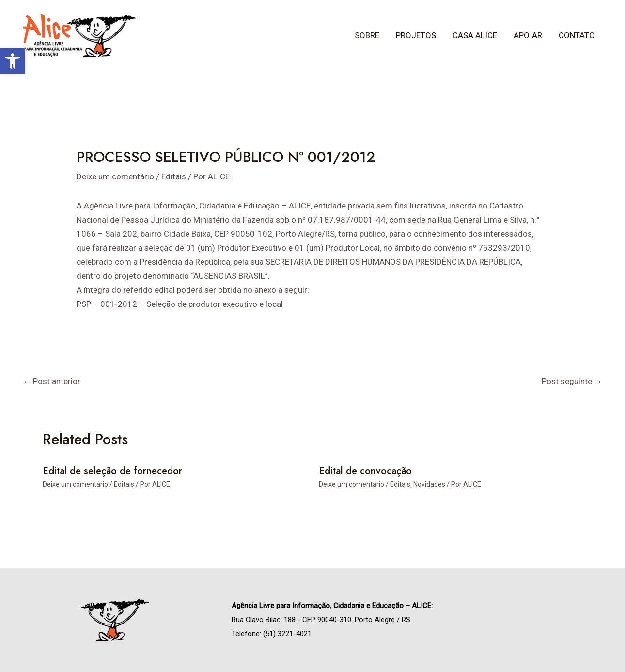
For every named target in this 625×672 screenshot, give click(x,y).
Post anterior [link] (52, 381)
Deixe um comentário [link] (115, 176)
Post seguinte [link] (572, 381)
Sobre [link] (367, 35)
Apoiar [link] (528, 35)
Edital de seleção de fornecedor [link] (112, 471)
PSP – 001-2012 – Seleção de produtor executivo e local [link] (180, 304)
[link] (13, 61)
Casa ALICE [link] (475, 35)
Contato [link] (577, 35)
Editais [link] (174, 176)
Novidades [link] (429, 484)
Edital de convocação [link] (365, 471)
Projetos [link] (416, 35)
